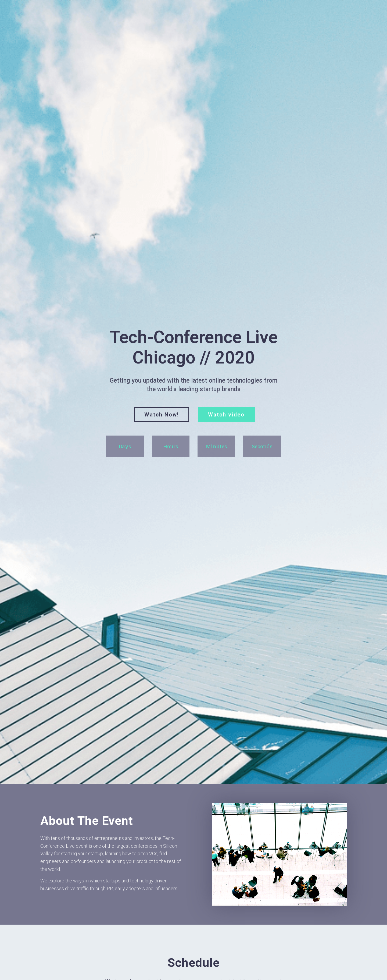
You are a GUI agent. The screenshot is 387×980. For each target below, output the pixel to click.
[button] (162, 415)
